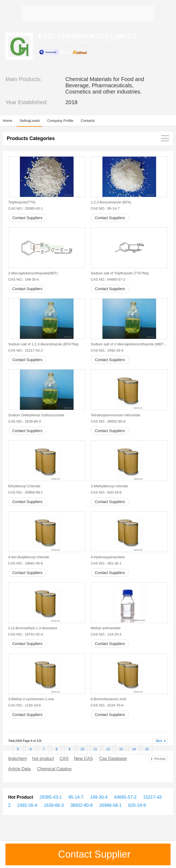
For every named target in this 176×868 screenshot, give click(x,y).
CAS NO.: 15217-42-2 (25, 350)
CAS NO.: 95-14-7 (105, 208)
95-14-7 (75, 797)
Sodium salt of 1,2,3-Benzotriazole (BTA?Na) (43, 344)
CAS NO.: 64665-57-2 (108, 279)
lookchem (17, 759)
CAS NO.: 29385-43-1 (25, 208)
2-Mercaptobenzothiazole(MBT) (33, 273)
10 (82, 749)
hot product (43, 759)
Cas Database (113, 759)
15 (147, 749)
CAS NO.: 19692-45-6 (25, 563)
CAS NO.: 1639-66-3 (25, 421)
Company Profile (60, 121)
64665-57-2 (125, 797)
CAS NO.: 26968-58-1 (25, 492)
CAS (64, 759)
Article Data (19, 769)
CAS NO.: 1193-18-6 (25, 705)
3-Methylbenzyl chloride (109, 486)
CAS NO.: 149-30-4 (24, 279)
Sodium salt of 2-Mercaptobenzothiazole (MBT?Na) (129, 344)
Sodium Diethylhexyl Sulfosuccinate (36, 415)
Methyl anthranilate (106, 628)
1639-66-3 (53, 805)
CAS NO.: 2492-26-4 (107, 350)
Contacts (88, 121)
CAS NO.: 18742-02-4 (25, 634)
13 (121, 749)
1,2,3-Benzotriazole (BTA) (111, 202)
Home (7, 121)
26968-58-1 (110, 805)
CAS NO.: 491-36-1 (106, 563)
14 (134, 749)
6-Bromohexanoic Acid (108, 699)
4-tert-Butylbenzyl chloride (29, 557)
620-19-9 (136, 805)
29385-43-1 (51, 797)
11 (95, 749)
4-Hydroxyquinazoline (108, 557)
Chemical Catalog (54, 769)
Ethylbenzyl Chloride (24, 486)
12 (108, 749)
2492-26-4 (27, 805)
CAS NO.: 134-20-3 (106, 634)
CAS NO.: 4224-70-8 (107, 705)
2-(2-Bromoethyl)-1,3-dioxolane (33, 628)
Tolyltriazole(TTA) (22, 202)
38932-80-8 (81, 805)
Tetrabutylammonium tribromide (116, 415)
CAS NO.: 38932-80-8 (108, 421)
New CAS (83, 759)
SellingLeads (30, 121)
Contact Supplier (88, 854)
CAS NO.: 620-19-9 (106, 492)
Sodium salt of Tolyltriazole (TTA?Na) (120, 273)
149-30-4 (98, 797)
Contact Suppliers (27, 218)
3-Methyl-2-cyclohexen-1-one (31, 699)
